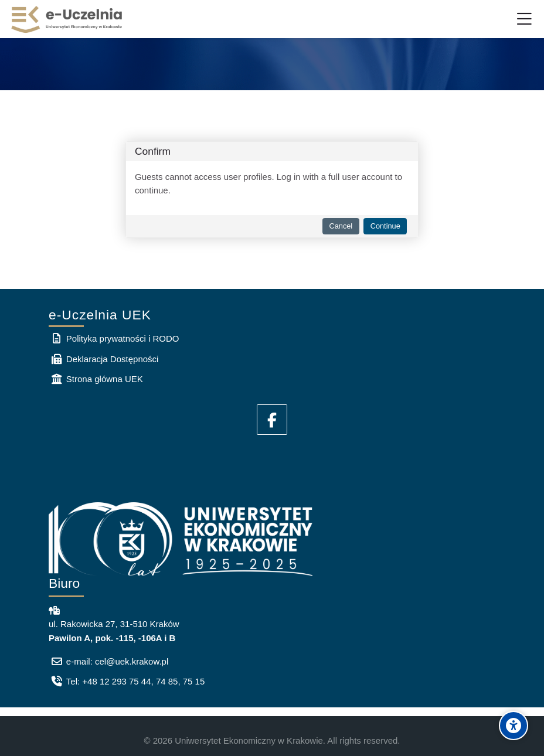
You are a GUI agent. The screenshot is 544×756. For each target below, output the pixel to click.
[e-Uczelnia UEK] (67, 19)
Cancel (341, 226)
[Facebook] (272, 420)
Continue (385, 226)
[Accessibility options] (514, 726)
